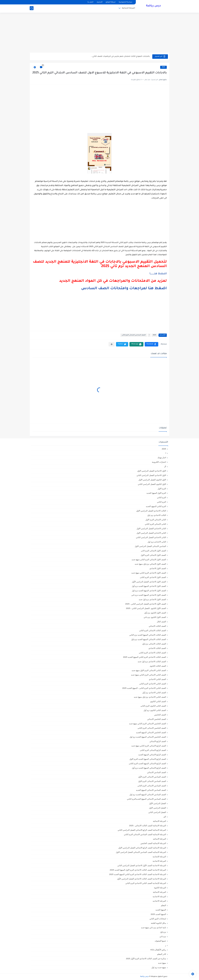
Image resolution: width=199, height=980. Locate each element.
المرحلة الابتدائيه (159, 839)
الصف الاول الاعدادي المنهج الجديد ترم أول (149, 586)
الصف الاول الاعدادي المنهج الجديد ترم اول (149, 591)
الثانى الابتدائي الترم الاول (156, 520)
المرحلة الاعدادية (159, 861)
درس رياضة (154, 6)
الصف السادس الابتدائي (157, 772)
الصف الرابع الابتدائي (158, 741)
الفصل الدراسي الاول (157, 808)
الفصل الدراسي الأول (157, 803)
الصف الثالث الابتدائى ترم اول (154, 644)
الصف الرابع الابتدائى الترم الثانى (153, 750)
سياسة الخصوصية (126, 2)
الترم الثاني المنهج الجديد (156, 506)
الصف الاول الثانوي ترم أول (155, 613)
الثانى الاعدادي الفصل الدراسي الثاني (151, 537)
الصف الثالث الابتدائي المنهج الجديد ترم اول (149, 639)
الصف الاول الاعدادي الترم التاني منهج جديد (149, 573)
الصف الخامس (160, 715)
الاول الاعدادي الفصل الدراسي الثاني (151, 475)
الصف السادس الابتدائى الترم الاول (152, 781)
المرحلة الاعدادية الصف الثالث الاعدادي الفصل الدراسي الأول (142, 879)
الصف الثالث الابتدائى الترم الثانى (153, 630)
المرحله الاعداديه (159, 901)
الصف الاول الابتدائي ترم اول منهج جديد (150, 564)
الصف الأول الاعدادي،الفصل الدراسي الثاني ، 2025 (146, 604)
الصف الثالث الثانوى (158, 666)
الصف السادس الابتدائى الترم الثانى (134, 335)
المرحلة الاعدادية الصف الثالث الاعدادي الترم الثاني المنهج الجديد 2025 (138, 874)
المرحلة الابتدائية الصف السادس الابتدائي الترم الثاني (145, 834)
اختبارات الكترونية (159, 462)
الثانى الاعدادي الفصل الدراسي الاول (151, 528)
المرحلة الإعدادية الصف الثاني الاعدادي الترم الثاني (146, 883)
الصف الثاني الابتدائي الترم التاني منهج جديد (148, 675)
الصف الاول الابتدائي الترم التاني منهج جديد (149, 559)
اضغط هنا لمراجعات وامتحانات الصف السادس (124, 289)
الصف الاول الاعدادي (158, 568)
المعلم (163, 905)
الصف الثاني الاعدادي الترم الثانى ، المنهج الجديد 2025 (144, 688)
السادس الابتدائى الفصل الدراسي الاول (150, 546)
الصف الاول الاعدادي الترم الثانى (153, 577)
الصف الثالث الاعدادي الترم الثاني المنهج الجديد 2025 (144, 657)
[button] (151, 344)
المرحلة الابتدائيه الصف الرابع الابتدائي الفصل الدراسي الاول (142, 848)
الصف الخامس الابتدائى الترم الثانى (152, 728)
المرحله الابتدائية (159, 892)
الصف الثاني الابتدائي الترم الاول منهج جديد (149, 670)
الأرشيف (99, 2)
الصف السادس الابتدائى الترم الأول (152, 777)
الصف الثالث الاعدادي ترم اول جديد (152, 661)
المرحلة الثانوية (160, 888)
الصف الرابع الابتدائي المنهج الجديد (152, 755)
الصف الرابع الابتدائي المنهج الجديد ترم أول (149, 768)
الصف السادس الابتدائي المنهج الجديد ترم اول (148, 794)
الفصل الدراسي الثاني (157, 812)
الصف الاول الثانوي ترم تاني (155, 617)
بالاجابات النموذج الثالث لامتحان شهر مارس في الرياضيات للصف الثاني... (120, 56)
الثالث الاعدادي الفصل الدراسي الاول (151, 511)
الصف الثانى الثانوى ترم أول (155, 710)
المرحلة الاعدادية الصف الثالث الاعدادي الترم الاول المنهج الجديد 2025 (138, 870)
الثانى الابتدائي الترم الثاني (155, 524)
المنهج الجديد (161, 910)
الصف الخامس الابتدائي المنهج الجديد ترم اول (148, 737)
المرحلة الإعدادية (159, 857)
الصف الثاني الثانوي (158, 701)
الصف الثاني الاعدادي (157, 679)
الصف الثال (161, 622)
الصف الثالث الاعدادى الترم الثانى (152, 653)
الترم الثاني (161, 502)
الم (165, 817)
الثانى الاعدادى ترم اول (157, 542)
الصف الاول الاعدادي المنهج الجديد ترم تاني (149, 595)
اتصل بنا (90, 2)
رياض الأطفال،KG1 (158, 950)
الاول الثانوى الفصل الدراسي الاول (152, 480)
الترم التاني (161, 497)
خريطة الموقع (111, 2)
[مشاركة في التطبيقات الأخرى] (112, 344)
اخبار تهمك (162, 458)
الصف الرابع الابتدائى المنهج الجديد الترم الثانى (147, 763)
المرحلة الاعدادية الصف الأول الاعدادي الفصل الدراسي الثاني (142, 865)
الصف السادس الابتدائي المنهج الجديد (151, 790)
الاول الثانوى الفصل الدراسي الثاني (152, 484)
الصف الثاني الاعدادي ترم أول (154, 692)
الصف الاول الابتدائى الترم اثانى (153, 551)
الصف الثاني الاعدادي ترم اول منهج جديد (150, 697)
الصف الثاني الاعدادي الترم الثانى (153, 684)
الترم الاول (162, 489)
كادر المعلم (162, 954)
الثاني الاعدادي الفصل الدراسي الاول (151, 533)
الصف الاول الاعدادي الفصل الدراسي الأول (149, 582)
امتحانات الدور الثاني (158, 919)
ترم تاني (163, 936)
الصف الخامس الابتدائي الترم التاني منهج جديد (148, 724)
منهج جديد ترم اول (159, 967)
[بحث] (32, 8)
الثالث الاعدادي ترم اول (157, 515)
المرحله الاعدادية (159, 896)
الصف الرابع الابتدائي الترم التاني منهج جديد (149, 746)
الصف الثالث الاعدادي (157, 648)
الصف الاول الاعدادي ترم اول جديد (152, 599)
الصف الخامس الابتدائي (157, 719)
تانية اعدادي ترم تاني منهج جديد (154, 927)
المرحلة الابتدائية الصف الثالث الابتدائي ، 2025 (148, 826)
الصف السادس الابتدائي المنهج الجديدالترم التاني (146, 799)
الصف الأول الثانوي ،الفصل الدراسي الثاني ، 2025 (146, 608)
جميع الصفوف (160, 941)
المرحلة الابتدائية (128, 8)
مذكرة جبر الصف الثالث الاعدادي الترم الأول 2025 (146, 959)
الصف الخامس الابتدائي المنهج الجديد (151, 732)
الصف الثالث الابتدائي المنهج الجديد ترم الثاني (148, 635)
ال (165, 466)
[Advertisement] (99, 33)
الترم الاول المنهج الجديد (156, 493)
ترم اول (163, 932)
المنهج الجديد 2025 (158, 914)
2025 (163, 67)
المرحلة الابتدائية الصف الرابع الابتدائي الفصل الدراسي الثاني (142, 830)
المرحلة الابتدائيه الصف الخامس (153, 843)
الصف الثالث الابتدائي (157, 626)
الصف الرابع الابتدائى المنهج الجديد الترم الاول (148, 759)
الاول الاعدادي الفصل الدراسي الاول (152, 471)
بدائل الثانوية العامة (158, 923)
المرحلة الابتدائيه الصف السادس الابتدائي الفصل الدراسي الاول (141, 852)
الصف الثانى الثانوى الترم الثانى (153, 706)
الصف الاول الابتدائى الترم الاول (153, 555)
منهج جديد (162, 963)
